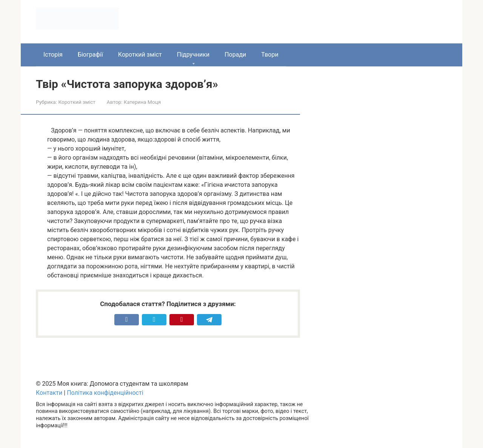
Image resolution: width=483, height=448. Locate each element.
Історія (53, 55)
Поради (235, 55)
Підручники (193, 55)
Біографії (90, 55)
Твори (270, 55)
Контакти (49, 393)
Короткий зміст (140, 55)
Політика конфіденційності (105, 393)
